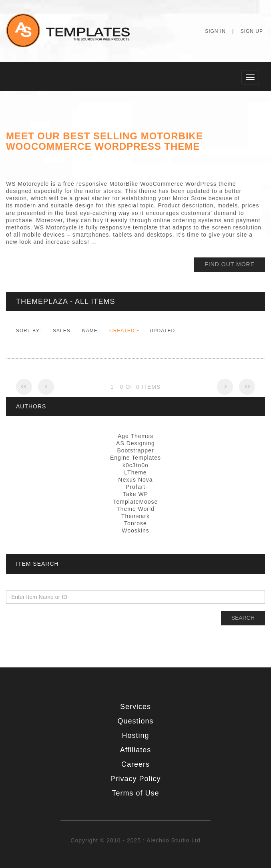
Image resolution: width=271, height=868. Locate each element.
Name (90, 331)
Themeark (135, 516)
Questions (135, 721)
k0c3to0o (135, 465)
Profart (135, 487)
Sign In (215, 31)
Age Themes (135, 436)
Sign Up (252, 31)
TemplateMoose (136, 502)
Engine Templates (135, 458)
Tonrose (135, 523)
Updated (162, 331)
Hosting (135, 735)
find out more (230, 264)
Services (135, 707)
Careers (135, 764)
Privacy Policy (135, 779)
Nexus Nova (135, 480)
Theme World (135, 509)
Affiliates (136, 750)
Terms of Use (135, 793)
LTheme (135, 472)
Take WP (135, 494)
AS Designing (135, 443)
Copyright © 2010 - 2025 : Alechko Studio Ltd (135, 840)
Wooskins (135, 530)
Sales (62, 331)
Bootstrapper (135, 450)
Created (122, 331)
